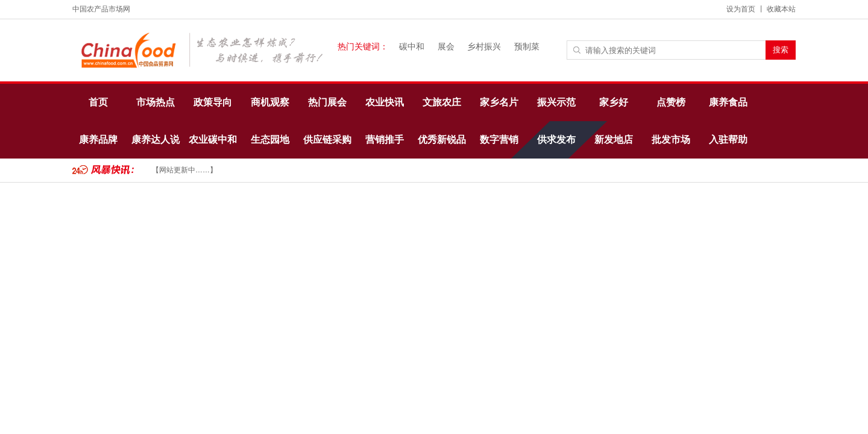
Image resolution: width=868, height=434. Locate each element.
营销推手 (385, 140)
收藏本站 (781, 9)
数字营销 (499, 140)
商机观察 (270, 102)
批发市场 (671, 140)
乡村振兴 (484, 46)
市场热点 (156, 102)
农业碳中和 (213, 140)
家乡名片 (499, 102)
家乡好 (614, 102)
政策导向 (213, 102)
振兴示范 (556, 102)
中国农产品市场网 (101, 9)
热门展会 (327, 102)
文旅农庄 (442, 102)
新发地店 (614, 140)
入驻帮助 (728, 140)
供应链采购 (327, 140)
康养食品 (728, 102)
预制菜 (527, 46)
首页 (98, 102)
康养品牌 (98, 140)
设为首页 (741, 9)
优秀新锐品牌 (442, 146)
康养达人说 (156, 140)
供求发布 (556, 140)
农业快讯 (385, 102)
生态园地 (270, 140)
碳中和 (412, 46)
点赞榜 (671, 102)
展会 (446, 46)
